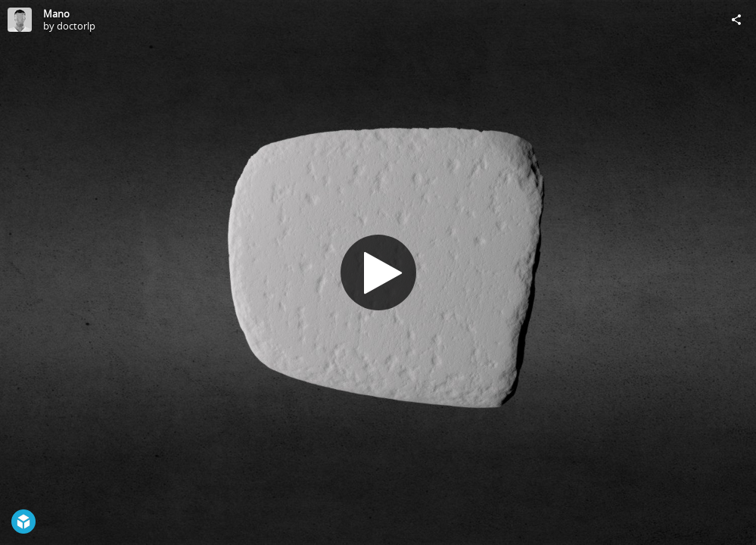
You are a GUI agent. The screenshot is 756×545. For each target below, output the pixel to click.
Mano (56, 14)
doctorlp (76, 26)
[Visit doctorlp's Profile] (20, 20)
